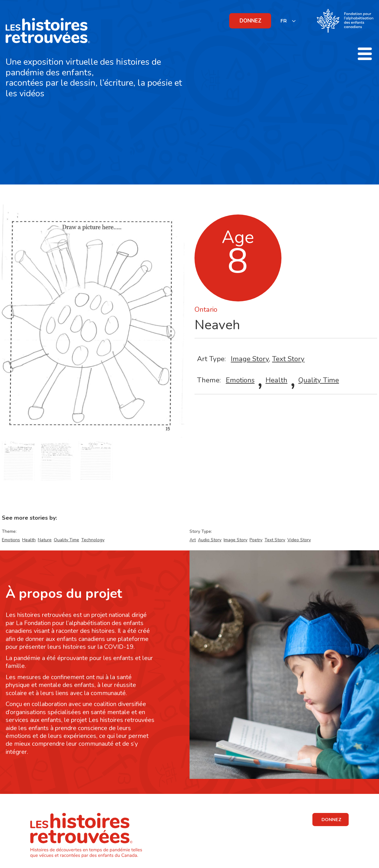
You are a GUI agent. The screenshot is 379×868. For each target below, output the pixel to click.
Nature (45, 540)
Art (193, 540)
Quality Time (319, 380)
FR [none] (284, 21)
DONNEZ (250, 21)
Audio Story (210, 540)
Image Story (250, 359)
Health (276, 380)
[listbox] (288, 21)
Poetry (256, 540)
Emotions (240, 380)
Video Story (299, 540)
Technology (93, 540)
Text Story (288, 359)
